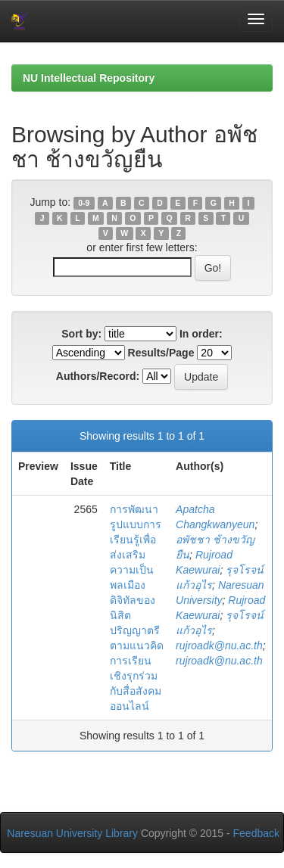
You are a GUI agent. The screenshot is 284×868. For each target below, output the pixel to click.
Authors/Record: (98, 376)
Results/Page (161, 353)
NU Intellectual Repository (89, 78)
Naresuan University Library (72, 833)
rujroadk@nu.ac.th (219, 646)
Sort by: (81, 334)
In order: (201, 334)
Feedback (256, 833)
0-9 (84, 203)
